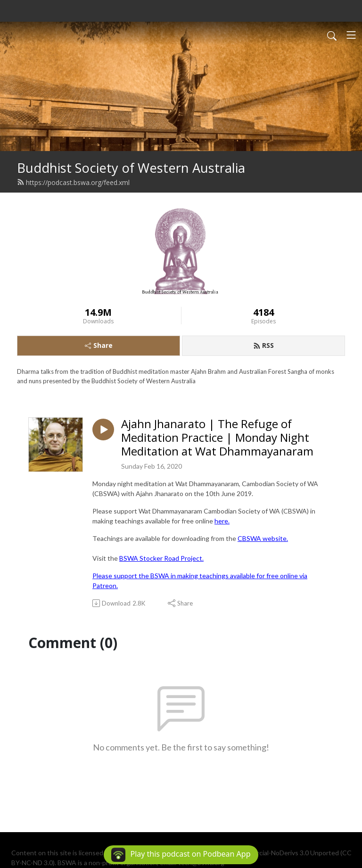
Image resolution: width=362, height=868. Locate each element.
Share (99, 345)
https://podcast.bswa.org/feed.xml (73, 182)
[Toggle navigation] (351, 35)
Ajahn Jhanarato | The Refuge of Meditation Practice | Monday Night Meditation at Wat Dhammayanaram (217, 438)
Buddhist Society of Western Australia (131, 168)
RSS (263, 345)
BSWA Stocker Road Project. (161, 558)
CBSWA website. (263, 538)
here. (222, 521)
